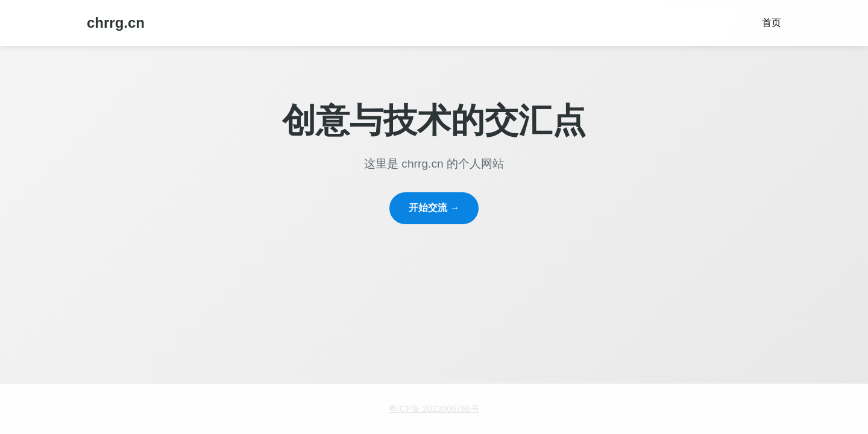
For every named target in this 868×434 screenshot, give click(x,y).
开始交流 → (434, 208)
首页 (772, 23)
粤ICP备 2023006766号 (434, 409)
